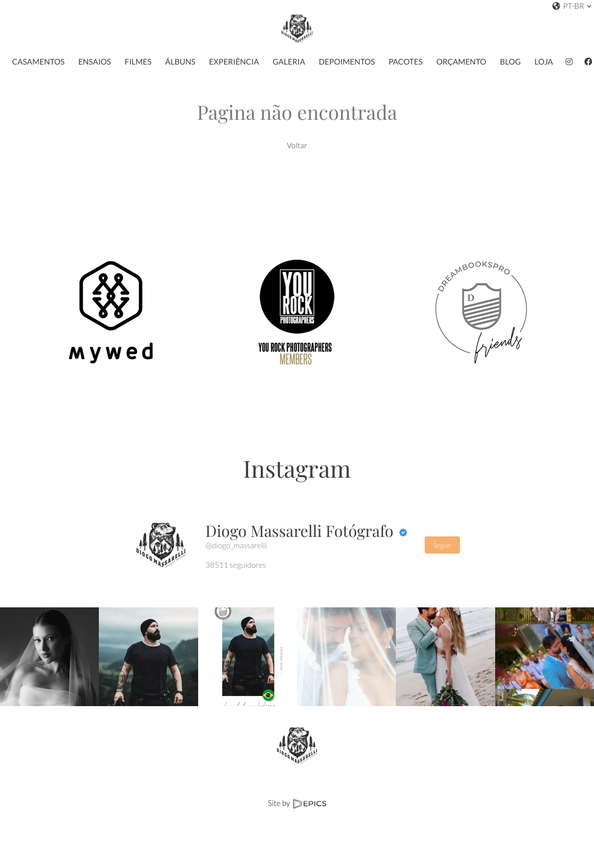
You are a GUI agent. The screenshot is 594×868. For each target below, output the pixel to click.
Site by (297, 803)
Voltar (297, 145)
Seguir (442, 545)
